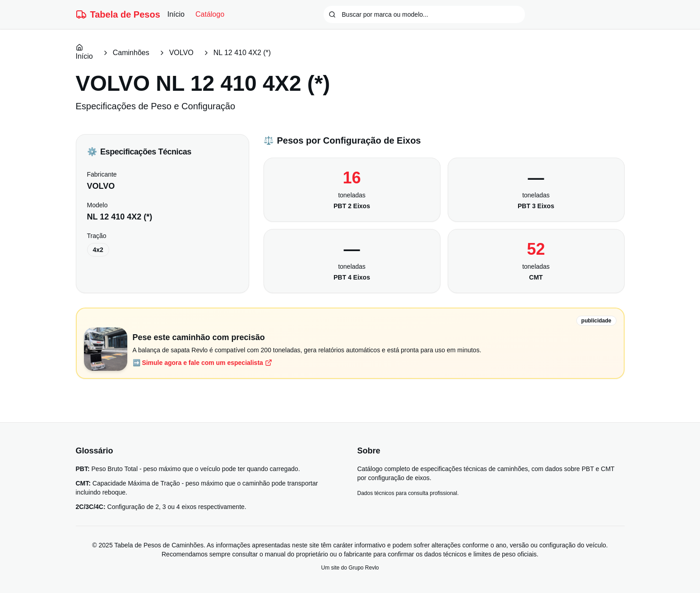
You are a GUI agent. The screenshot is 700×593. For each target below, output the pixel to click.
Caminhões (131, 53)
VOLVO (181, 53)
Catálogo (210, 14)
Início (176, 14)
